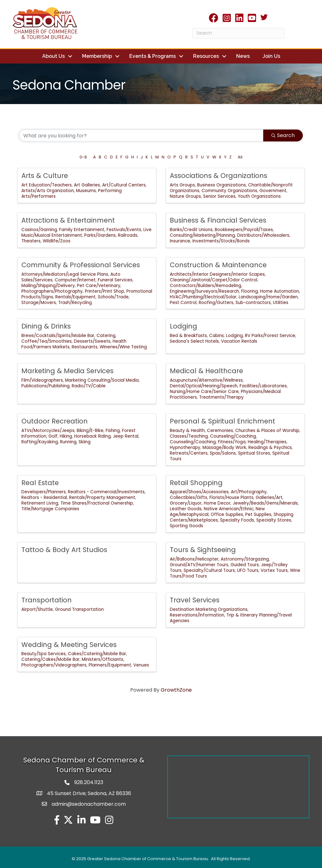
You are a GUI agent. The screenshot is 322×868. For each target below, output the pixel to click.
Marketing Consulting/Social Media (102, 380)
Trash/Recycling (75, 302)
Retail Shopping (196, 482)
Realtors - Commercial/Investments (106, 492)
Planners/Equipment (110, 665)
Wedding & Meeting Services (69, 644)
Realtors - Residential (44, 498)
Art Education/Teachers (47, 185)
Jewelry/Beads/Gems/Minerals (265, 503)
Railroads (128, 235)
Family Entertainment (82, 229)
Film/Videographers (42, 380)
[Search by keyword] (141, 135)
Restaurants (85, 347)
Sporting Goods (186, 525)
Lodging (183, 326)
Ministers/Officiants (103, 659)
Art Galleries (87, 185)
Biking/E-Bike (90, 430)
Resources (206, 56)
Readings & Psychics (270, 447)
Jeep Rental (126, 436)
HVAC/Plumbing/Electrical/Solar (203, 297)
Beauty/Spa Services (44, 654)
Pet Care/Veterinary (99, 285)
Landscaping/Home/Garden (268, 297)
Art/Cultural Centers (124, 185)
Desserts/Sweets (92, 341)
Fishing (113, 430)
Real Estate (40, 482)
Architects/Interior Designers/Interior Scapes (217, 274)
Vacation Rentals (239, 341)
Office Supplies (227, 514)
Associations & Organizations (219, 175)
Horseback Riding (92, 436)
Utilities (281, 302)
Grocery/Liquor (186, 503)
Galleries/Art (269, 498)
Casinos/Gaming (39, 229)
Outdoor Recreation (55, 421)
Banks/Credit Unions (191, 229)
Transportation (47, 600)
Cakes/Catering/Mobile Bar (97, 654)
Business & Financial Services (218, 220)
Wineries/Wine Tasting (123, 347)
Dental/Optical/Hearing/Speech (204, 386)
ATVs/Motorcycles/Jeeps (48, 430)
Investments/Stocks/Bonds (221, 241)
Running (68, 442)
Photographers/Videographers (54, 665)
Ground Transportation (79, 609)
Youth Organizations (259, 196)
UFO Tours (248, 570)
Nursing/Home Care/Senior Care (204, 391)
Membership (97, 56)
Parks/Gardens (100, 235)
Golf (53, 436)
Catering (106, 335)
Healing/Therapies (267, 442)
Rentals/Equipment (75, 297)
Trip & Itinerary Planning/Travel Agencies (231, 618)
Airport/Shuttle (37, 609)
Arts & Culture (45, 175)
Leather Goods (186, 509)
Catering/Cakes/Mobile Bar (50, 659)
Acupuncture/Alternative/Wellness (206, 380)
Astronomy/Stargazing (245, 559)
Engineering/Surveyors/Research (204, 291)
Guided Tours (245, 564)
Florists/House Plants (231, 498)
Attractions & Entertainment (68, 220)
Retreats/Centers (189, 453)
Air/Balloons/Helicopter (194, 559)
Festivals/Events (124, 229)
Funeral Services (115, 280)
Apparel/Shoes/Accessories (199, 492)
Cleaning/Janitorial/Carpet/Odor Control (214, 280)
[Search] (238, 33)
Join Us (271, 56)
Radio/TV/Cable (89, 386)
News (243, 56)
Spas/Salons (223, 453)
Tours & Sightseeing (203, 549)
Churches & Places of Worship (267, 430)
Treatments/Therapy (221, 397)
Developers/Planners (44, 492)
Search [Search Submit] (283, 135)
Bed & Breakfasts (188, 335)
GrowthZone (176, 690)
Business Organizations (222, 185)
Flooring (250, 291)
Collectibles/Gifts (189, 498)
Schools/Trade (113, 297)
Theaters (31, 241)
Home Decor (217, 503)
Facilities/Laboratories (263, 386)
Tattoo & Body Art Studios (64, 549)
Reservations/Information (197, 615)
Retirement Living (40, 503)
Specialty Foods (237, 520)
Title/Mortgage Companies (50, 509)
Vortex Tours (274, 570)
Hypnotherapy (185, 447)
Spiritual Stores (254, 453)
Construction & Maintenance (218, 265)
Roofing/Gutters (216, 302)
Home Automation (280, 291)
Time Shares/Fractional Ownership (97, 503)
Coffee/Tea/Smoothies (47, 341)
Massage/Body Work (224, 447)
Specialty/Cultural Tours (209, 570)
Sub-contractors (253, 302)
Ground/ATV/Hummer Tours (199, 564)
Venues (141, 665)
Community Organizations (229, 190)
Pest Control (183, 302)
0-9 (83, 157)
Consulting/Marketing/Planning (202, 235)
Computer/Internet (75, 280)
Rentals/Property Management (102, 498)
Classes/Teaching (189, 436)
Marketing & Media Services (67, 370)
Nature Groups (185, 196)
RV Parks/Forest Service (270, 335)
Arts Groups (182, 185)
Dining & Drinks (46, 326)
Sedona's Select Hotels (194, 341)
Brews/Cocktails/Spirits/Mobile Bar (58, 335)
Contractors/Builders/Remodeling (205, 285)
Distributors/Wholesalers (263, 235)
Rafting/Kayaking (40, 442)
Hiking (66, 436)
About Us (53, 56)
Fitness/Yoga (232, 442)
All (240, 157)
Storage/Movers (39, 302)
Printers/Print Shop (105, 291)
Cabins (217, 335)
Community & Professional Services (81, 265)
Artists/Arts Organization (48, 190)
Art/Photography (249, 492)
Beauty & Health (187, 430)
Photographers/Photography (52, 291)
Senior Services (219, 196)
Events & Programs (153, 56)
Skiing (85, 442)
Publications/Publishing (45, 386)
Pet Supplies (258, 514)
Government (273, 190)
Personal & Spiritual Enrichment (222, 421)
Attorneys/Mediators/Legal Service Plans (65, 274)
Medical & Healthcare (206, 370)
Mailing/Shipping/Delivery (48, 285)
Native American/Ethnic (229, 509)
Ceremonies (220, 430)
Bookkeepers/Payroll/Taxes (244, 229)
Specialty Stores (274, 520)
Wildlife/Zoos (57, 241)
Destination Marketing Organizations (209, 609)
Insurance (180, 241)
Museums (86, 190)
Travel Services (195, 600)
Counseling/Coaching (233, 436)
